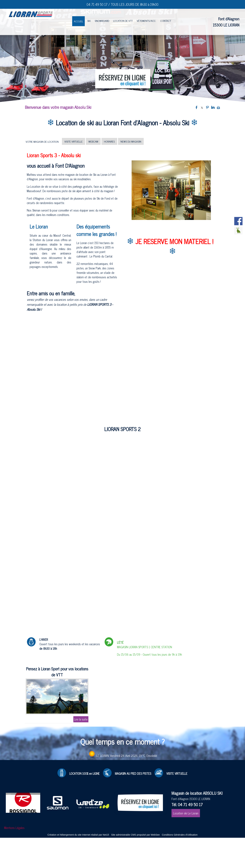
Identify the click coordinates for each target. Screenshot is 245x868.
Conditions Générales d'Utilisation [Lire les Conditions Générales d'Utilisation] (180, 835)
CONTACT (166, 21)
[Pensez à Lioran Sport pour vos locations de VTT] (57, 672)
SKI (89, 21)
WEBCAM (93, 141)
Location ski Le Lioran (186, 813)
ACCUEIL (78, 21)
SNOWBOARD (102, 21)
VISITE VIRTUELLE (73, 141)
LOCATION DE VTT (123, 21)
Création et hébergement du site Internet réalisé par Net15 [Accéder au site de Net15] (78, 835)
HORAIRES (109, 141)
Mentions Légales (14, 828)
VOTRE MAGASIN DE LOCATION (42, 142)
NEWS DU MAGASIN (131, 141)
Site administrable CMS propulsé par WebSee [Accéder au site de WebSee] (135, 835)
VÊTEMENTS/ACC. (146, 21)
